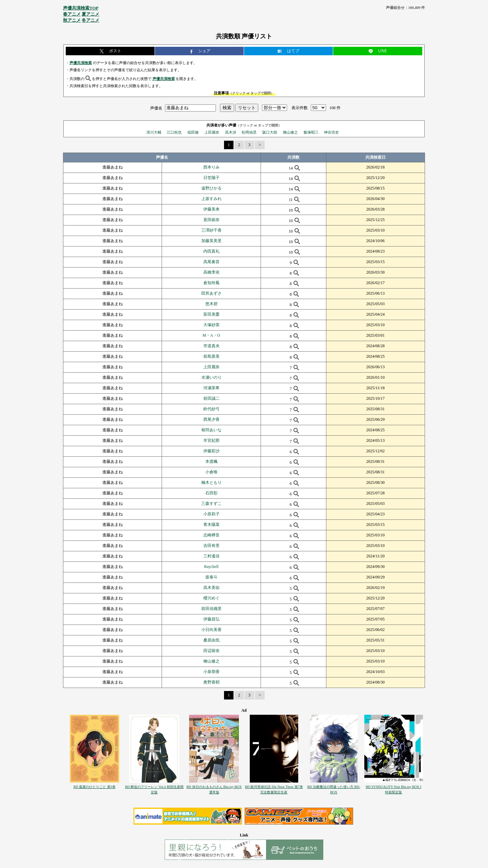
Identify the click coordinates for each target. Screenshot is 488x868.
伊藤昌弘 (211, 619)
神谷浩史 (331, 132)
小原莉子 (211, 514)
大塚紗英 (211, 325)
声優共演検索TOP (81, 8)
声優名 (156, 108)
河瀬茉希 (211, 388)
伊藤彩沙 (211, 451)
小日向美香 (211, 630)
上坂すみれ (211, 199)
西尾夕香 (211, 419)
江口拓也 (174, 132)
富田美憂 (211, 314)
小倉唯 (211, 472)
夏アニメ (90, 14)
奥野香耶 (211, 682)
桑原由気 (211, 640)
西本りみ (211, 167)
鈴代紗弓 (211, 409)
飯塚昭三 (311, 132)
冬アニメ (90, 20)
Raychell (211, 567)
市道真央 (211, 346)
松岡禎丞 (249, 132)
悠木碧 (211, 304)
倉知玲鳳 (211, 283)
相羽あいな (211, 430)
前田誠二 (211, 398)
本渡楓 (211, 461)
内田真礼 (211, 251)
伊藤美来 (211, 209)
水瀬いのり (211, 377)
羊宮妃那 (211, 440)
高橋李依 (211, 272)
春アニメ (72, 14)
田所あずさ (211, 293)
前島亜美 (211, 356)
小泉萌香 (211, 672)
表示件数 (300, 108)
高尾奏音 (211, 262)
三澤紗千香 (211, 230)
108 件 (335, 108)
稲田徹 (193, 132)
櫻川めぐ (211, 598)
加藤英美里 (211, 241)
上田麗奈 (212, 132)
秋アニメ (72, 20)
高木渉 (231, 132)
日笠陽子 (211, 178)
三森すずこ (211, 504)
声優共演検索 (81, 63)
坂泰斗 (211, 577)
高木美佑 (211, 588)
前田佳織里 (211, 609)
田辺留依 (211, 651)
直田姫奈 (211, 220)
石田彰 (211, 493)
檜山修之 (290, 132)
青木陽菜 (211, 525)
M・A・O (211, 335)
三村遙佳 (211, 556)
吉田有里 (211, 546)
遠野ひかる (211, 188)
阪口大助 (270, 132)
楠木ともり (211, 482)
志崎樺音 (211, 535)
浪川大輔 (154, 132)
